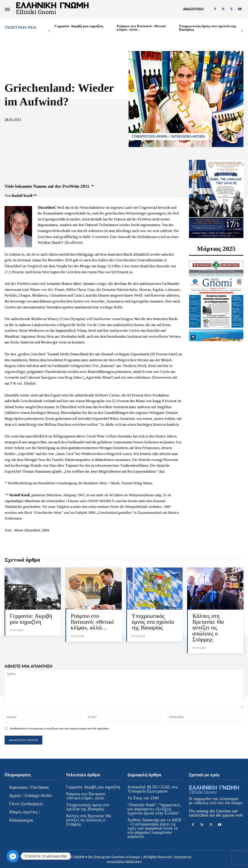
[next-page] (242, 31)
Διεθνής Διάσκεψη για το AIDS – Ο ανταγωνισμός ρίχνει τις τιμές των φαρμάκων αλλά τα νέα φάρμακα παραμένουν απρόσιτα (154, 827)
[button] (193, 9)
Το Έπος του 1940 (143, 797)
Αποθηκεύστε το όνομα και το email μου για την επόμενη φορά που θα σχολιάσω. (60, 728)
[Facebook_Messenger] (13, 856)
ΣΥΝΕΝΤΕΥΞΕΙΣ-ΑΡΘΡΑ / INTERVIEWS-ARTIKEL (169, 137)
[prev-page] (49, 31)
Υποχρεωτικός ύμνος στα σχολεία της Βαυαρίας (208, 28)
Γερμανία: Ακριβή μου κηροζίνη (79, 26)
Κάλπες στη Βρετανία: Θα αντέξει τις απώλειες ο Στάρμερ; (208, 627)
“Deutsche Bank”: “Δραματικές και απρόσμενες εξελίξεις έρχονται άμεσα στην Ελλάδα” (154, 808)
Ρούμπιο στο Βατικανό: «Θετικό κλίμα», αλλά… (141, 28)
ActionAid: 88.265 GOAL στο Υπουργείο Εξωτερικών (153, 788)
